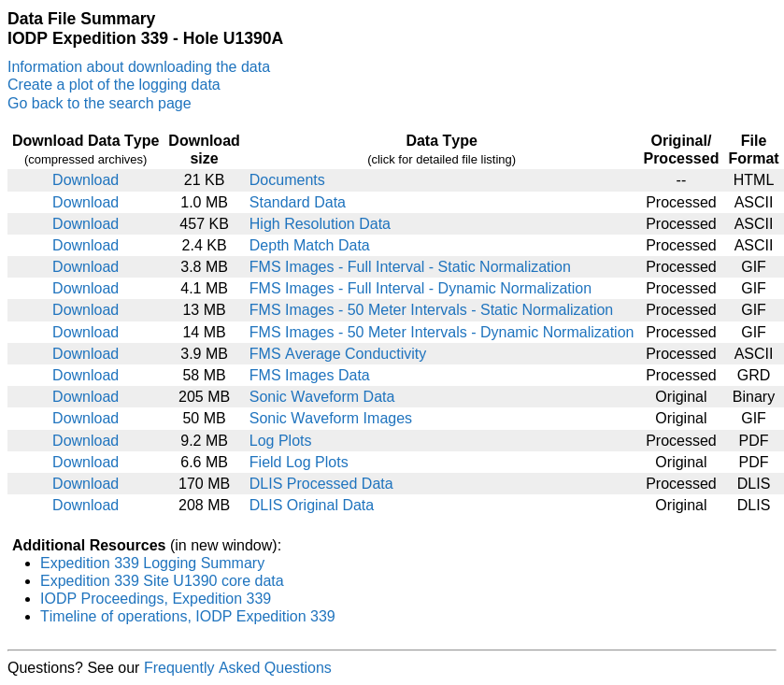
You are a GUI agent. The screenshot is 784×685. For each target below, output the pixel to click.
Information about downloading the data (139, 67)
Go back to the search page (100, 103)
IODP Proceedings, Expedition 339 (156, 599)
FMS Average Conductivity (338, 354)
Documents (287, 180)
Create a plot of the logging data (114, 85)
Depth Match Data (310, 245)
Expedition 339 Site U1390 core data (162, 581)
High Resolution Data (320, 224)
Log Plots (281, 441)
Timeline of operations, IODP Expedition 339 (188, 616)
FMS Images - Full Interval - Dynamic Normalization (421, 288)
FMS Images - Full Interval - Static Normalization (410, 267)
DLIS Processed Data (321, 484)
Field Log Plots (299, 462)
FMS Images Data (310, 375)
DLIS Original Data (312, 505)
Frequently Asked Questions (238, 668)
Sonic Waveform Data (322, 397)
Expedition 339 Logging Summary (152, 563)
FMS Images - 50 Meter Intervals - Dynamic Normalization (442, 332)
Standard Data (298, 202)
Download (86, 180)
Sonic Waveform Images (331, 418)
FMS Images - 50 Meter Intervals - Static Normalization (431, 310)
